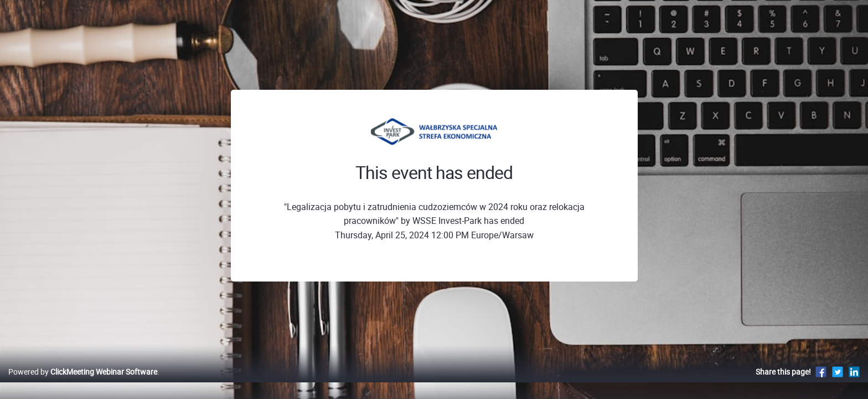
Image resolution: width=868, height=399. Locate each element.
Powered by (83, 383)
